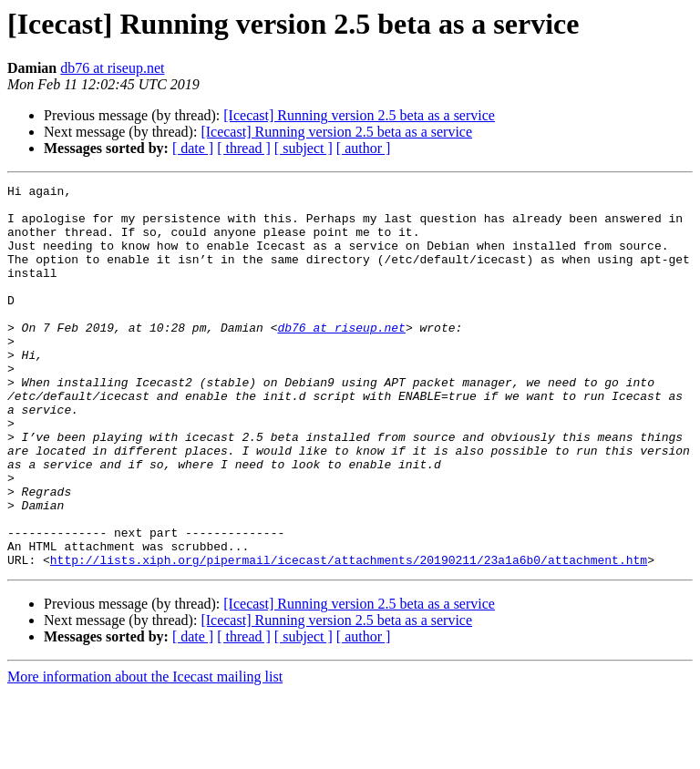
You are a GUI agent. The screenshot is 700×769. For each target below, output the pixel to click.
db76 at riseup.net (112, 68)
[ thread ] (244, 148)
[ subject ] (304, 148)
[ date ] (193, 148)
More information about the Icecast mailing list (145, 753)
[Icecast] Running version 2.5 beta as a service (359, 115)
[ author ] (364, 148)
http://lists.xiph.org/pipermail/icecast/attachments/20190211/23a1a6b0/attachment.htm (349, 636)
